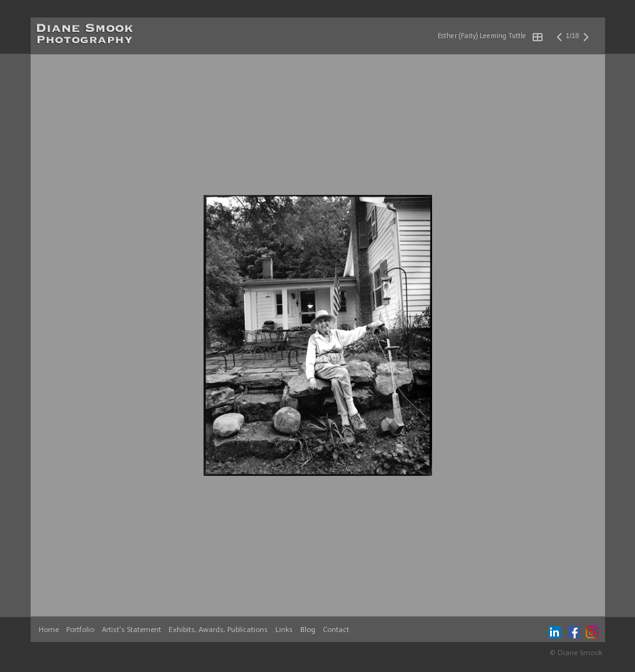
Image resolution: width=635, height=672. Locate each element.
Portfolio (80, 630)
